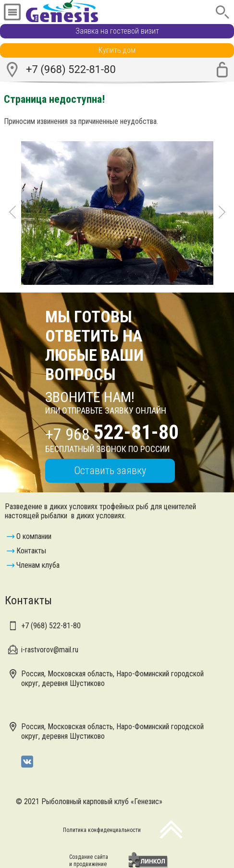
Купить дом (117, 50)
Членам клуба (38, 565)
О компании (34, 536)
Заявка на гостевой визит (117, 31)
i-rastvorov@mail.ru (50, 650)
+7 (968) (51, 626)
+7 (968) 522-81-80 (71, 69)
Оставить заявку (110, 471)
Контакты (31, 551)
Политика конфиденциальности (102, 830)
